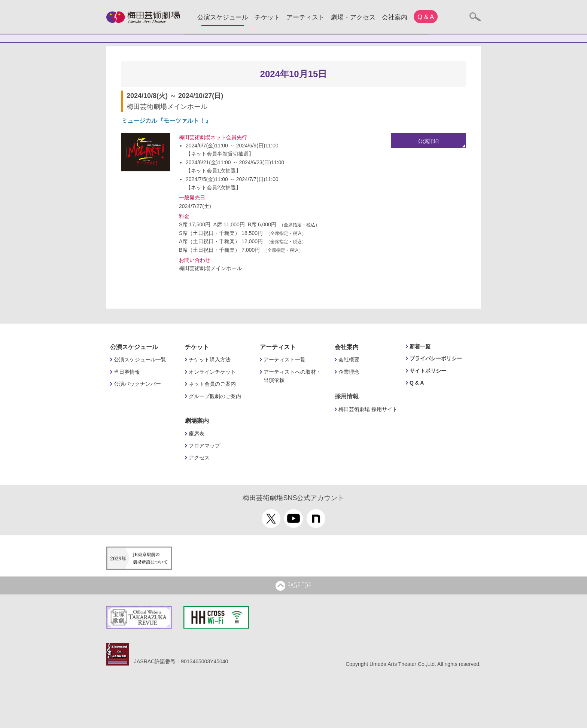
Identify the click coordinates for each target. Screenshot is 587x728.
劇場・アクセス (353, 17)
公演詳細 (428, 141)
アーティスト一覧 (285, 360)
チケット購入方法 (210, 360)
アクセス (199, 458)
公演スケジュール (223, 17)
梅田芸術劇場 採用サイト (368, 409)
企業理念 (349, 372)
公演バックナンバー (137, 384)
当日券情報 (127, 372)
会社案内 (395, 17)
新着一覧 (420, 346)
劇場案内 (197, 421)
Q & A (426, 17)
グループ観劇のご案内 (215, 396)
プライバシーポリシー (436, 358)
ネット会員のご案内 (212, 384)
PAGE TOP (293, 586)
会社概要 (349, 360)
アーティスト (305, 17)
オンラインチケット (212, 372)
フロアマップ (204, 446)
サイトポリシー (428, 371)
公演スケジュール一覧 (140, 360)
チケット (267, 17)
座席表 (197, 434)
